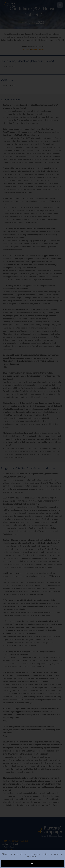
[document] (32, 434)
